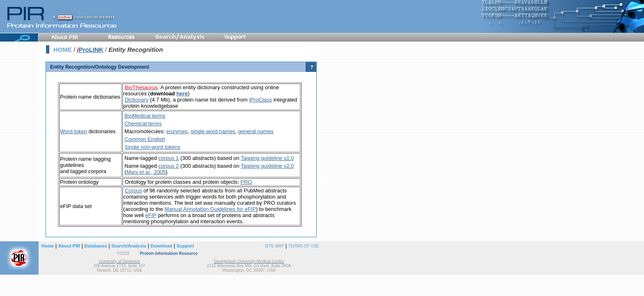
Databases (96, 246)
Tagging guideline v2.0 (267, 166)
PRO (246, 182)
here (182, 94)
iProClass (260, 100)
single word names (213, 131)
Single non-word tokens (152, 147)
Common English (145, 139)
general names (256, 131)
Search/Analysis (129, 246)
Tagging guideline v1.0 (267, 158)
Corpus (133, 191)
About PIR (69, 246)
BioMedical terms (145, 116)
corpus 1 (168, 158)
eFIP (151, 215)
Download (162, 246)
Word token (74, 131)
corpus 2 (168, 166)
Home (48, 246)
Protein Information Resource (169, 253)
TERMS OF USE (304, 246)
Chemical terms (143, 124)
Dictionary (137, 100)
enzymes (177, 131)
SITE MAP (275, 246)
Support (185, 246)
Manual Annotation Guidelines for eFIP (210, 209)
